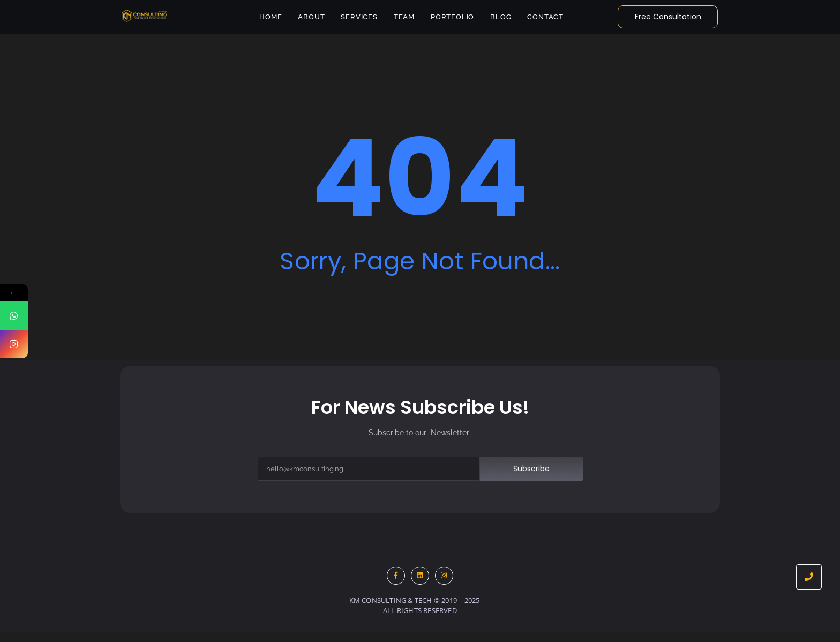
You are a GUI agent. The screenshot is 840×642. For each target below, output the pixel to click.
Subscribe (531, 469)
